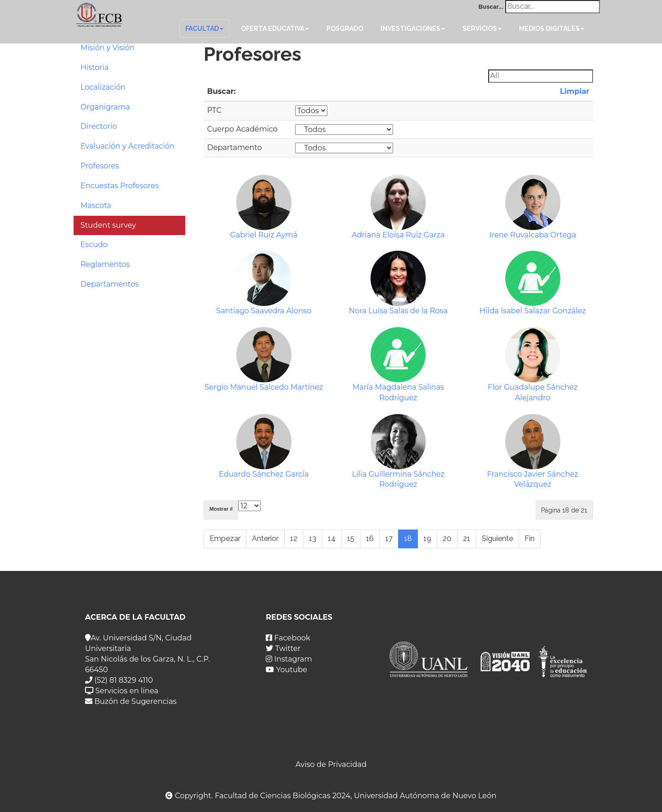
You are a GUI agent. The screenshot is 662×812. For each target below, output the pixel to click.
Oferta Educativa (275, 29)
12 (294, 538)
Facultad (204, 29)
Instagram (289, 659)
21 (467, 538)
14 (332, 538)
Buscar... (491, 7)
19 (427, 538)
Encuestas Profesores (120, 186)
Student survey (108, 225)
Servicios (482, 29)
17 (389, 538)
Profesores (100, 166)
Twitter (283, 648)
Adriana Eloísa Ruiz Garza (398, 235)
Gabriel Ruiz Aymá (264, 235)
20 (447, 538)
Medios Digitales (552, 29)
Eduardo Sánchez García (264, 474)
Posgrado (345, 29)
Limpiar (574, 91)
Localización (103, 87)
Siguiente (497, 538)
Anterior (265, 538)
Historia (94, 67)
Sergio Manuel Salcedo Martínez (264, 387)
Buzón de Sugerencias (131, 701)
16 (370, 538)
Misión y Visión (108, 48)
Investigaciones (413, 29)
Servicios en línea (122, 691)
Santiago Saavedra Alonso (264, 311)
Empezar (225, 538)
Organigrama (105, 107)
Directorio (99, 126)
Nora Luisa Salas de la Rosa (398, 311)
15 (351, 538)
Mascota (96, 205)
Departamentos (110, 284)
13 (313, 538)
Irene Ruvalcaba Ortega (533, 235)
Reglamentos (105, 264)
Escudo (94, 245)
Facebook (288, 638)
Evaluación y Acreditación (128, 146)
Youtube (286, 670)
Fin (530, 538)
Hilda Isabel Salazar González (533, 311)
